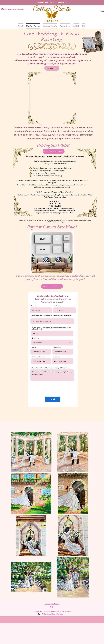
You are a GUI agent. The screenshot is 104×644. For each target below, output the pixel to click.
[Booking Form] (52, 68)
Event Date (35, 338)
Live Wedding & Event (52, 34)
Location (34, 347)
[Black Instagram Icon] (2, 9)
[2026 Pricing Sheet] (54, 151)
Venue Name (57, 347)
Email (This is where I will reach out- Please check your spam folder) (51, 316)
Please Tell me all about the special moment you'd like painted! (50, 368)
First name (34, 306)
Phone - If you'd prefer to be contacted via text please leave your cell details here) (51, 328)
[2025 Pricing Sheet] (52, 286)
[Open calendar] (70, 342)
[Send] (53, 399)
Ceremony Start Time (38, 357)
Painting (52, 39)
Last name (57, 306)
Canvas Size (56, 357)
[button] (102, 11)
